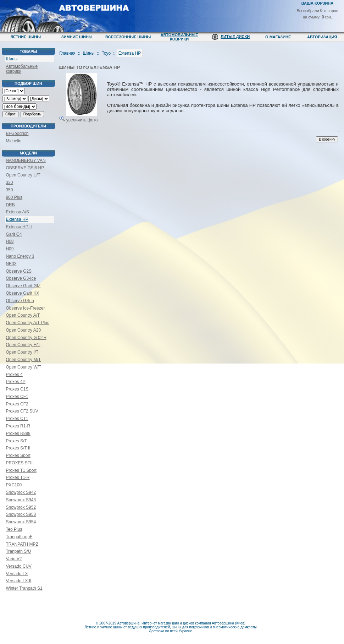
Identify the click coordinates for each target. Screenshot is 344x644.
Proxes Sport (18, 455)
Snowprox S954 (21, 522)
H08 (10, 241)
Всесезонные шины (128, 37)
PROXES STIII (20, 463)
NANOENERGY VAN (26, 160)
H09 (10, 249)
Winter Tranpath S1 (24, 588)
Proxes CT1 (17, 419)
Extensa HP (17, 219)
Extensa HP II (19, 227)
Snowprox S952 (21, 507)
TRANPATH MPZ (22, 544)
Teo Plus (14, 529)
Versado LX (17, 574)
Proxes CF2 (17, 404)
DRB (10, 205)
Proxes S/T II (18, 448)
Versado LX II (18, 581)
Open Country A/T (23, 315)
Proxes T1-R (18, 477)
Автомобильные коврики (179, 37)
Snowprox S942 (21, 492)
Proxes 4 (14, 375)
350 (9, 190)
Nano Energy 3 (20, 256)
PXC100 (14, 485)
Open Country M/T (23, 360)
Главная (67, 53)
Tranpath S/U (18, 551)
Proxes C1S (17, 389)
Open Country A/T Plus (27, 323)
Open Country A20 (23, 330)
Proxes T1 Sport (21, 470)
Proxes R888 (18, 433)
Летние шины (26, 37)
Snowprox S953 (21, 514)
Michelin (13, 141)
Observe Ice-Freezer (25, 308)
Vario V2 (14, 559)
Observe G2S (19, 271)
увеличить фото (78, 117)
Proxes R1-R (18, 426)
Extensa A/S (17, 212)
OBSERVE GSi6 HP (25, 168)
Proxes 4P (15, 382)
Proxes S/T (16, 441)
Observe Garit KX (22, 293)
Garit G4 (14, 234)
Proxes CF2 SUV (22, 411)
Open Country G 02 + (26, 338)
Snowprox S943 (21, 500)
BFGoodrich (17, 133)
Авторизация (322, 37)
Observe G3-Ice (21, 278)
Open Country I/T (22, 352)
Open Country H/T (23, 345)
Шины (12, 59)
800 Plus (14, 197)
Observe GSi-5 (20, 301)
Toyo (106, 53)
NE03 (11, 264)
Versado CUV (19, 566)
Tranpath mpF (19, 537)
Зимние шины (77, 37)
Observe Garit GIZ (23, 286)
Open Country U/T (23, 175)
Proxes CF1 (17, 397)
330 (9, 182)
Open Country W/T (23, 367)
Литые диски (235, 37)
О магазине (278, 37)
